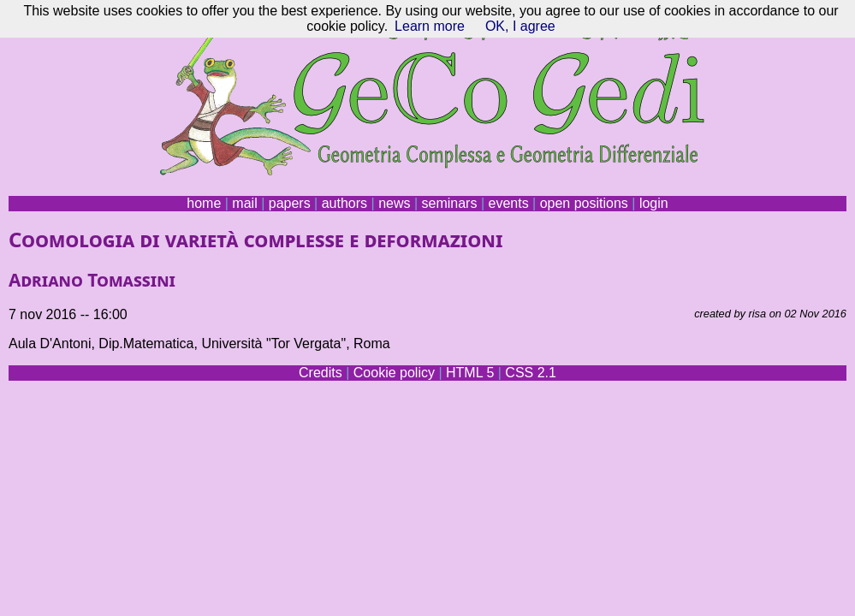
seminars (450, 203)
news (394, 203)
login (654, 203)
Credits (321, 373)
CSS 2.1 (531, 373)
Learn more (430, 26)
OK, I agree (520, 26)
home (204, 203)
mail (244, 203)
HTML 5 (470, 373)
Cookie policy (394, 373)
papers (290, 203)
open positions (584, 203)
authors (344, 203)
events (508, 203)
